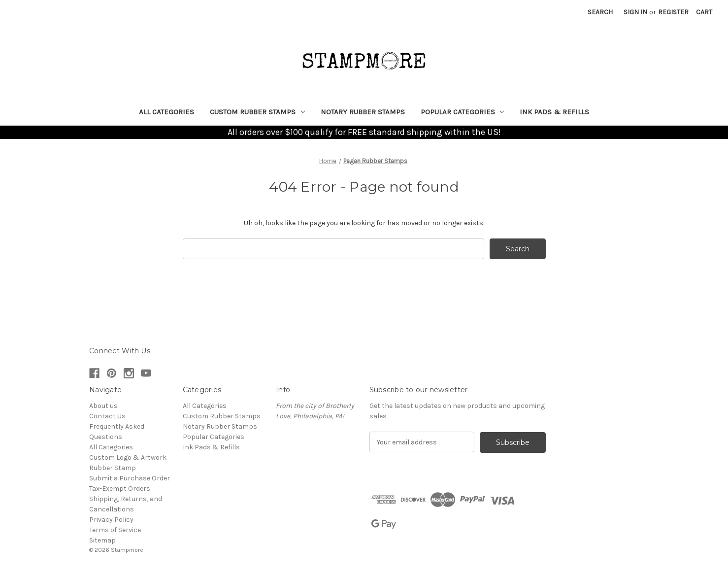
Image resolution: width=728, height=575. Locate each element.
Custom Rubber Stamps (257, 112)
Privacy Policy (111, 520)
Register (673, 12)
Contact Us (107, 416)
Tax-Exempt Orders (120, 489)
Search (600, 12)
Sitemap (102, 540)
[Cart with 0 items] (704, 12)
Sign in (635, 12)
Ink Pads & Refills (554, 112)
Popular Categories (463, 112)
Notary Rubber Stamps (363, 112)
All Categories (166, 112)
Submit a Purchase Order (130, 478)
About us (103, 406)
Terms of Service (115, 530)
